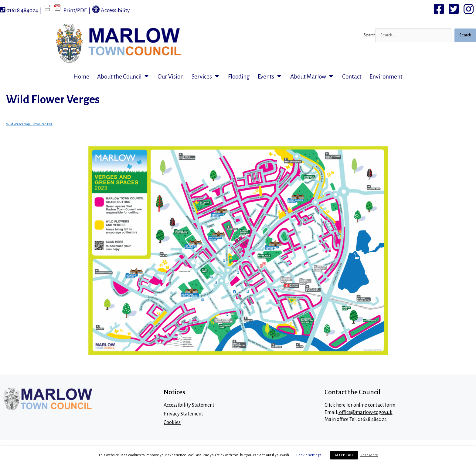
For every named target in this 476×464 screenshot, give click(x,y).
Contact (352, 77)
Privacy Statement (183, 414)
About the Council (125, 77)
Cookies (172, 422)
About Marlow (314, 77)
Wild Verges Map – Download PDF (29, 124)
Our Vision (171, 77)
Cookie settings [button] (309, 455)
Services (208, 77)
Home (81, 77)
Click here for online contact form (360, 405)
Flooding (239, 77)
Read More (369, 455)
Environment (386, 77)
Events (272, 77)
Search (370, 35)
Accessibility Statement (189, 405)
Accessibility (111, 9)
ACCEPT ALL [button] (344, 455)
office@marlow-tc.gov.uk (365, 412)
